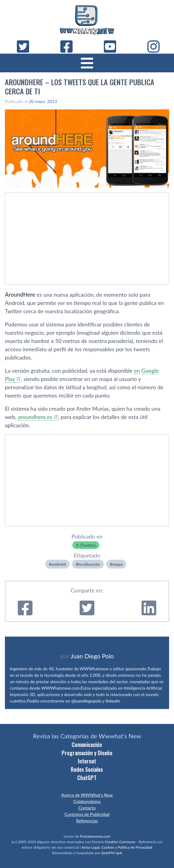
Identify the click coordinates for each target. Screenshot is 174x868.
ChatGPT (87, 778)
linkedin (113, 701)
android (59, 564)
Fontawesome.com (95, 836)
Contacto (87, 808)
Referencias (87, 821)
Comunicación (87, 744)
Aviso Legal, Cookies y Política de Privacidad (117, 847)
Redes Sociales (87, 769)
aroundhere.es (35, 417)
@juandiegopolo (86, 701)
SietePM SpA (112, 853)
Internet (87, 761)
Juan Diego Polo (92, 656)
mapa (118, 564)
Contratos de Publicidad (87, 814)
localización (89, 564)
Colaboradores (87, 801)
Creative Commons (120, 842)
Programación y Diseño (87, 753)
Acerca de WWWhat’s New (87, 795)
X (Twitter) (86, 545)
